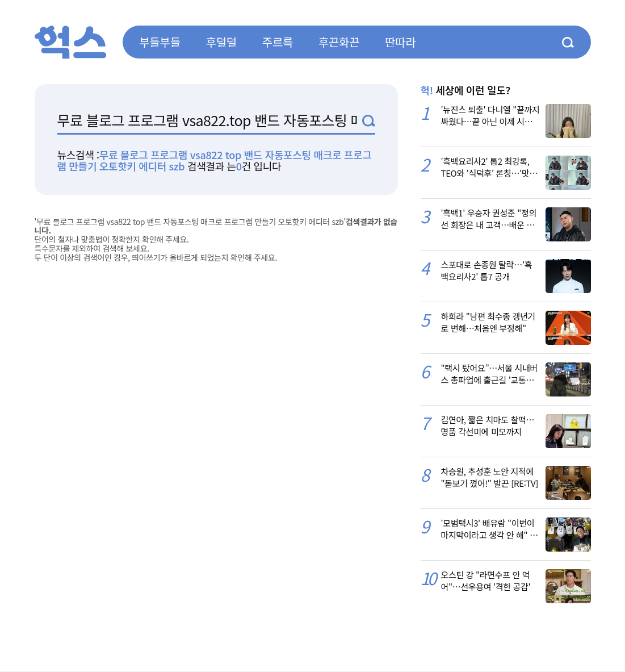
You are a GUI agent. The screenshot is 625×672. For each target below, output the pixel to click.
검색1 (369, 121)
